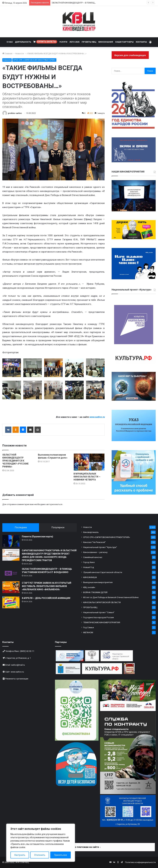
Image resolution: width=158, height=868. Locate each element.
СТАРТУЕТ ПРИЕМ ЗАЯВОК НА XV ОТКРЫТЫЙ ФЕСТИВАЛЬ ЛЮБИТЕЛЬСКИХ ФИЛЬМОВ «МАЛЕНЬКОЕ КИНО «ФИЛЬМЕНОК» (47, 586)
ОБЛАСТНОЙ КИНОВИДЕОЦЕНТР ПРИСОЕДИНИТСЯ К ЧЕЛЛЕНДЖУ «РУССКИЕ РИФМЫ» (15, 461)
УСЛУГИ (63, 42)
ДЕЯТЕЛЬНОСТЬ (23, 42)
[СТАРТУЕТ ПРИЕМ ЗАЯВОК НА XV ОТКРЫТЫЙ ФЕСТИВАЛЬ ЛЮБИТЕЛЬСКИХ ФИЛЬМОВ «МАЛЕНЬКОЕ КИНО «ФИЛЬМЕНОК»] (11, 587)
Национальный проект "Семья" (99, 612)
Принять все (61, 855)
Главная (7, 53)
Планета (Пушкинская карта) (37, 537)
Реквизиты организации (17, 679)
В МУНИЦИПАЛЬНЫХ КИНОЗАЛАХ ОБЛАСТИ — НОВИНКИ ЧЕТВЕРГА (87, 477)
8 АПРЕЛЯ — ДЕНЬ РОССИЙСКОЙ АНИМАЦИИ (46, 598)
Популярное (58, 527)
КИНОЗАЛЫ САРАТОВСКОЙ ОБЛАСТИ (102, 602)
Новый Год (89, 567)
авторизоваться (54, 504)
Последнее (21, 527)
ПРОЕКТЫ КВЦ (89, 42)
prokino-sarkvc (15, 113)
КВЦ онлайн (89, 587)
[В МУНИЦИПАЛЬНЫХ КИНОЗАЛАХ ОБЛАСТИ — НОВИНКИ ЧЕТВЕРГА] (89, 462)
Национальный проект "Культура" (100, 547)
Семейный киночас (93, 557)
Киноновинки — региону (95, 552)
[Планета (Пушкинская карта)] (11, 541)
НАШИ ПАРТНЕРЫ (124, 42)
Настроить (20, 855)
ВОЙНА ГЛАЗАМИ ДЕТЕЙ (95, 592)
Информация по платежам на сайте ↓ (79, 847)
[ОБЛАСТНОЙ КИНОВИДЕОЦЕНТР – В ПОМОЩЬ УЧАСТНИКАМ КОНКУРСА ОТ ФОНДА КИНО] (11, 573)
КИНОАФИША (90, 577)
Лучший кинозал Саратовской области (103, 572)
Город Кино (89, 562)
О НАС (10, 42)
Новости (20, 53)
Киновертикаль (91, 532)
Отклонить (40, 855)
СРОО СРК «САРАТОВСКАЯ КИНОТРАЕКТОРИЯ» (34, 60)
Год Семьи (89, 627)
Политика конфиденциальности (140, 862)
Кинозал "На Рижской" (94, 542)
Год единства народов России (99, 617)
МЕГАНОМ (88, 632)
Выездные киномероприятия (98, 582)
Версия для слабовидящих (130, 55)
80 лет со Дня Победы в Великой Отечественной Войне (111, 597)
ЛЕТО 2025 (74, 42)
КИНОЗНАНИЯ (106, 42)
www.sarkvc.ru (17, 672)
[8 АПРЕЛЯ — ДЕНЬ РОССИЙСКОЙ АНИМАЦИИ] (11, 602)
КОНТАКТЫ (141, 42)
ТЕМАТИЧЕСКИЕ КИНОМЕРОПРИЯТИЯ (102, 622)
